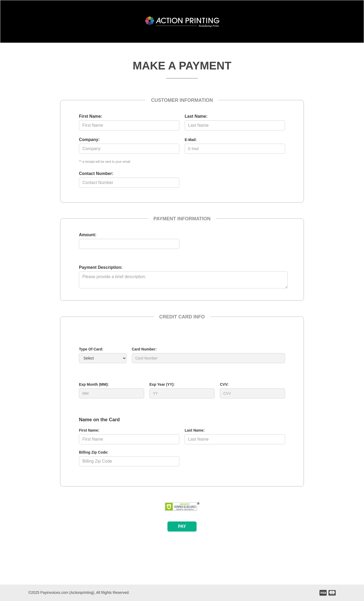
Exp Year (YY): (162, 384)
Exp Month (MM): (94, 384)
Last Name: (196, 116)
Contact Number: (96, 174)
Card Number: (144, 349)
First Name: (91, 116)
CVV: (224, 384)
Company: (89, 140)
